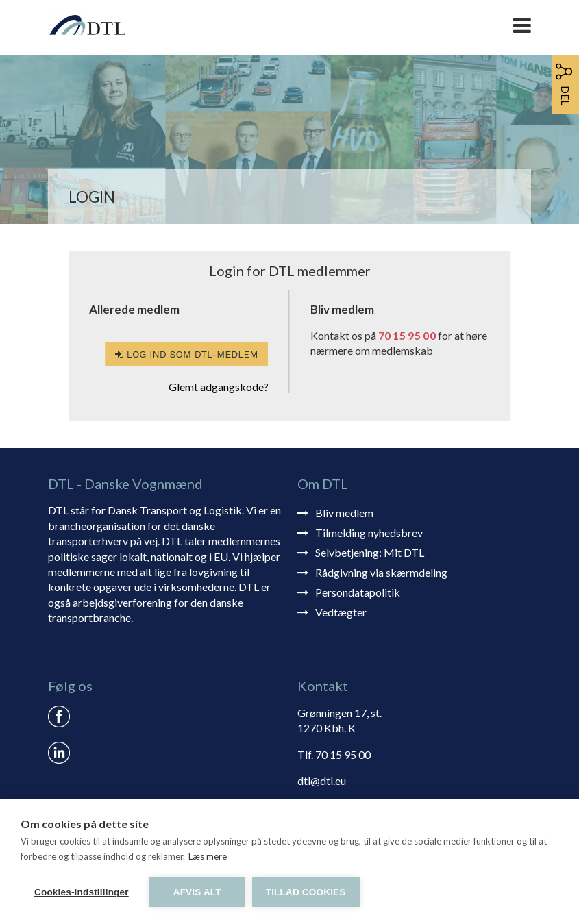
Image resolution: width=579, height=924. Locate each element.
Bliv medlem (344, 513)
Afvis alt (197, 892)
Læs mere (208, 856)
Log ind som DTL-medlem (186, 354)
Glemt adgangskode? (219, 387)
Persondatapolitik (358, 592)
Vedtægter (341, 612)
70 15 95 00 (407, 335)
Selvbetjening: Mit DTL (370, 552)
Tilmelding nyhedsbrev (369, 533)
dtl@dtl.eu (322, 781)
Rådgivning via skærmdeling (381, 572)
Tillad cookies (306, 892)
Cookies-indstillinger (82, 892)
